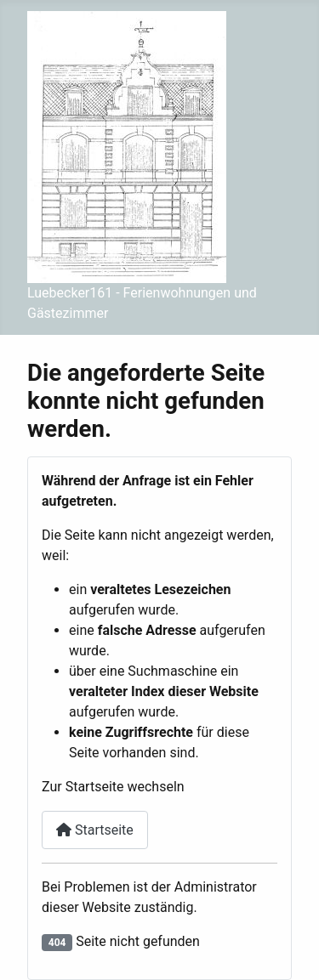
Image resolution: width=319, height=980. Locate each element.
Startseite (95, 830)
